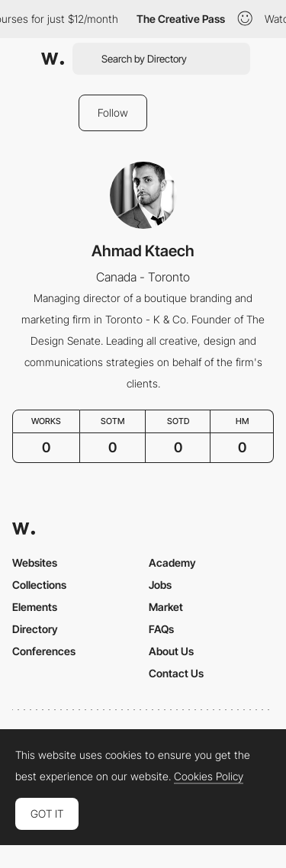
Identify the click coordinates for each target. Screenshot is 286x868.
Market (166, 607)
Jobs (160, 585)
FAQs (161, 629)
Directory (35, 629)
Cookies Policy (209, 776)
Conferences (44, 651)
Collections (39, 585)
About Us (171, 651)
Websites (35, 563)
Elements (35, 607)
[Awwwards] (53, 59)
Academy (172, 563)
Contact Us (176, 673)
